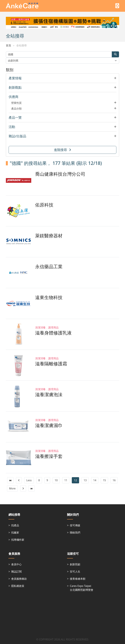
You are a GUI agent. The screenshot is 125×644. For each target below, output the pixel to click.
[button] (62, 78)
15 (104, 480)
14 (95, 480)
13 (85, 480)
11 (66, 480)
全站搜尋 (21, 45)
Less (29, 480)
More (12, 488)
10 (56, 480)
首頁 (8, 45)
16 (114, 480)
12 (75, 480)
